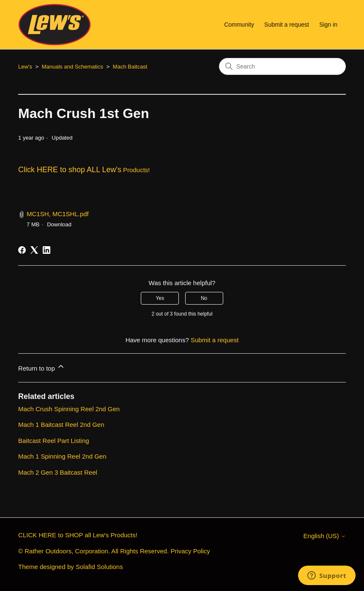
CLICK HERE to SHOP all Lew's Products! (78, 535)
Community (239, 25)
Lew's (25, 67)
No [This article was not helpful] (204, 298)
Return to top (42, 367)
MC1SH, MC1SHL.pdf (58, 214)
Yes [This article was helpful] (160, 298)
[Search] (282, 66)
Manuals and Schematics (73, 67)
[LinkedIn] (47, 250)
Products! (136, 170)
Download (59, 224)
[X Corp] (34, 250)
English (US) (325, 536)
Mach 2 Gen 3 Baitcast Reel (58, 472)
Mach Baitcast (130, 67)
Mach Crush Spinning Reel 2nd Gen (69, 409)
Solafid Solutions (99, 567)
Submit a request (287, 25)
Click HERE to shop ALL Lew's (70, 170)
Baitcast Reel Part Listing (54, 441)
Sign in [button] (328, 25)
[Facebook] (22, 250)
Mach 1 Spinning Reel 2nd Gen (62, 456)
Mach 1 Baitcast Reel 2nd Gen (61, 425)
